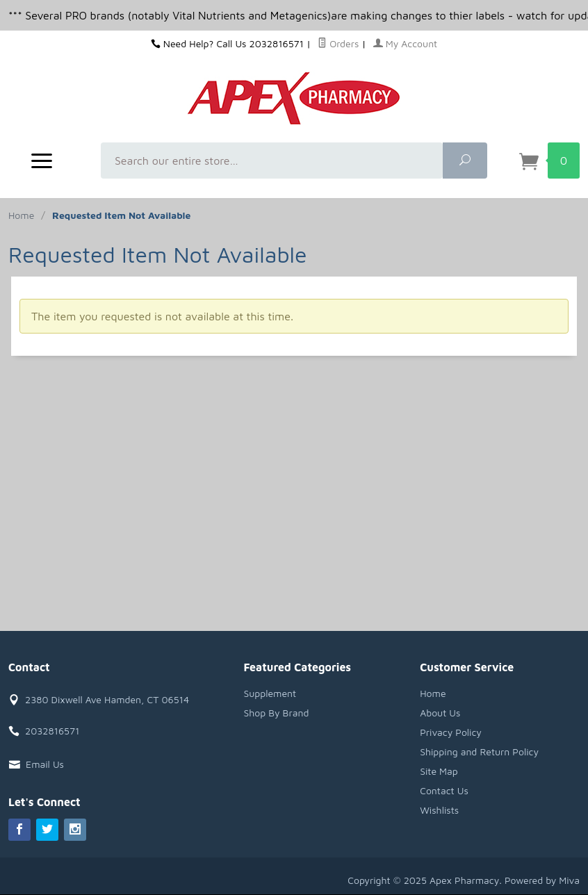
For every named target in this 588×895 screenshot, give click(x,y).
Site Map (439, 771)
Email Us (45, 764)
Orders (338, 43)
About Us (440, 713)
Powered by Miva (542, 880)
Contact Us (444, 790)
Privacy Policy (451, 732)
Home (21, 215)
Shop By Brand (276, 713)
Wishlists (439, 810)
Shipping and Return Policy (479, 752)
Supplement (270, 693)
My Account (406, 43)
